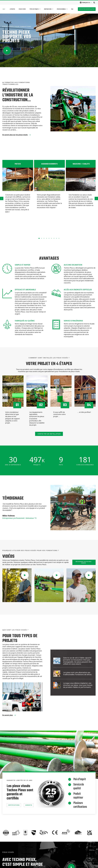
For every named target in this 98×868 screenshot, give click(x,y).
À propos (12, 9)
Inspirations (48, 9)
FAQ (72, 9)
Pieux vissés (22, 9)
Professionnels (61, 9)
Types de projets (34, 9)
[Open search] (94, 2)
